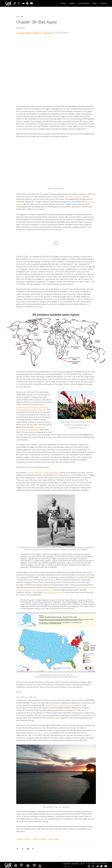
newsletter (67, 864)
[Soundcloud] (23, 3)
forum (83, 864)
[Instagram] (15, 3)
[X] (19, 3)
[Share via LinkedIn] (28, 849)
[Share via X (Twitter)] (23, 849)
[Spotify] (27, 3)
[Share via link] (33, 849)
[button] (72, 3)
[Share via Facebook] (17, 849)
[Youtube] (31, 3)
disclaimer (76, 864)
